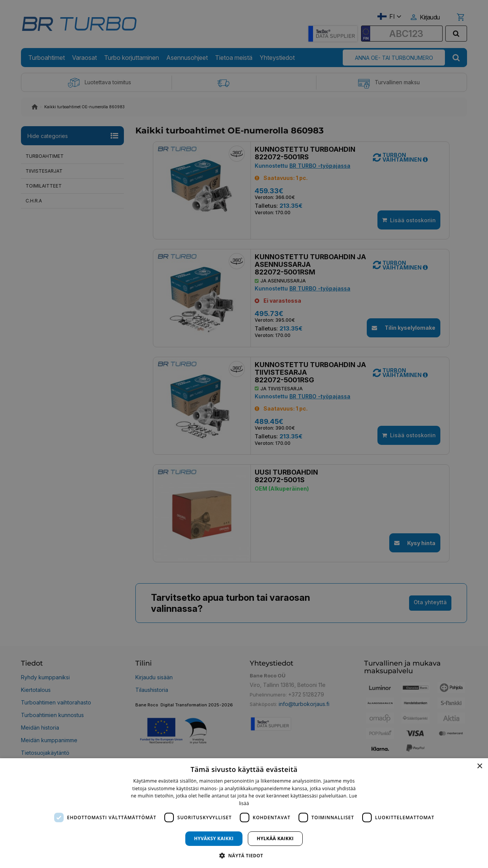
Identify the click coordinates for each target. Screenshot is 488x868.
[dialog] (244, 813)
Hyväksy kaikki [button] (214, 838)
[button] (244, 855)
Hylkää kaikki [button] (275, 838)
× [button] (479, 766)
